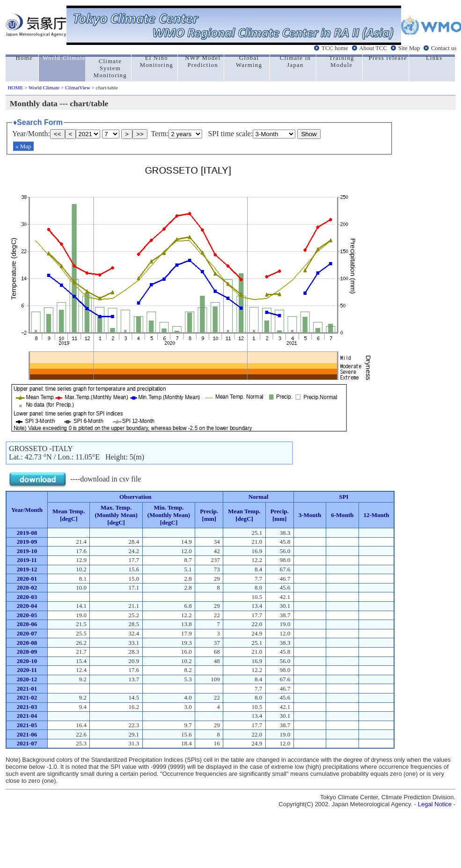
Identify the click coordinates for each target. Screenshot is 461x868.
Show (309, 134)
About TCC (373, 48)
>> (140, 134)
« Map (23, 146)
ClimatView (78, 88)
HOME (15, 88)
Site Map (409, 48)
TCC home (335, 48)
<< (58, 134)
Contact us (444, 48)
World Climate (44, 88)
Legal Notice (435, 804)
